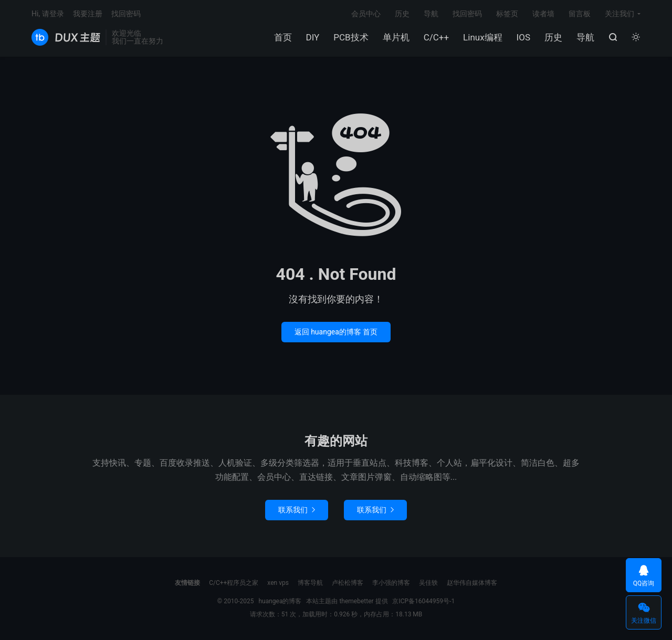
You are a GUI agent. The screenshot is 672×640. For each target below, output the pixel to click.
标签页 (507, 14)
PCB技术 (351, 37)
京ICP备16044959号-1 (423, 601)
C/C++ (436, 37)
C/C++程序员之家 (234, 583)
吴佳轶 (428, 583)
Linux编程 (482, 37)
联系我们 (297, 510)
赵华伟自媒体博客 (472, 583)
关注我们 (619, 14)
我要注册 (88, 14)
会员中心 (366, 14)
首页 (283, 37)
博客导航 (310, 583)
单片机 (396, 37)
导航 (585, 37)
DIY (313, 37)
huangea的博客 (66, 37)
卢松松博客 (348, 583)
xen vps (278, 583)
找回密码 (467, 14)
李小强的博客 (391, 583)
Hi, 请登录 (48, 14)
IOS (523, 37)
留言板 (580, 14)
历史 (553, 37)
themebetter (356, 601)
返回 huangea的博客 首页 (336, 332)
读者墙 (543, 14)
